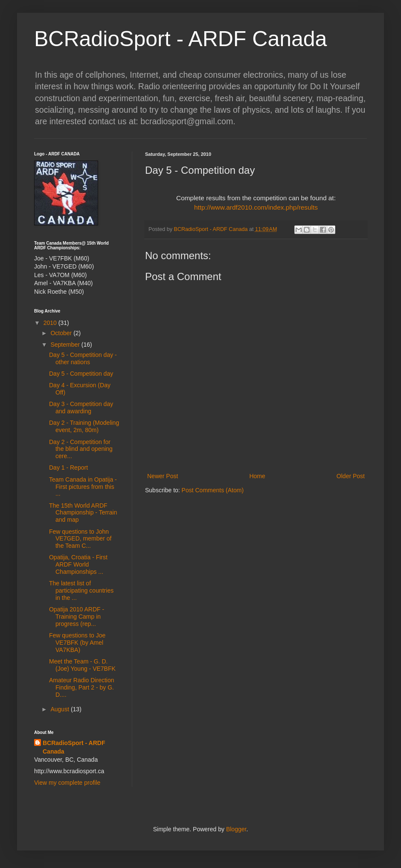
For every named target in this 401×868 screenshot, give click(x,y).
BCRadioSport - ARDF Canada (180, 39)
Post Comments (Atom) (213, 490)
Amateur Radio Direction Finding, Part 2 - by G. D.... (82, 687)
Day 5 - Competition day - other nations (83, 358)
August (60, 709)
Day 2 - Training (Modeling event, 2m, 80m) (84, 426)
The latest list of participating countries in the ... (81, 590)
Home (257, 476)
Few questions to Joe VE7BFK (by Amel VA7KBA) (77, 643)
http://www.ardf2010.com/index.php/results (256, 207)
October (62, 333)
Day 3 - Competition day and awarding (81, 408)
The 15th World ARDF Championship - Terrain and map (83, 513)
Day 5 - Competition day (81, 374)
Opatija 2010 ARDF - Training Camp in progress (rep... (77, 617)
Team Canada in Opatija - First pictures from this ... (83, 487)
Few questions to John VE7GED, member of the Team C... (80, 539)
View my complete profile (67, 783)
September (66, 345)
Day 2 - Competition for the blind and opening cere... (81, 449)
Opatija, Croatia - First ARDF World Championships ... (78, 564)
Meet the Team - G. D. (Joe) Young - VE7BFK (82, 665)
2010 (51, 323)
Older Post (351, 476)
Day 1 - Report (68, 468)
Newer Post (163, 476)
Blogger (236, 829)
